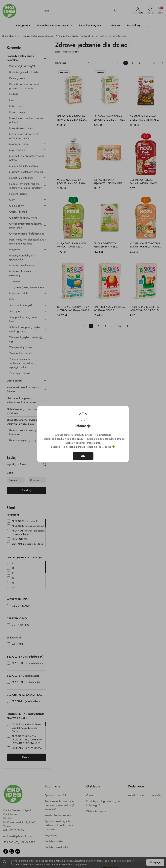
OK (83, 456)
